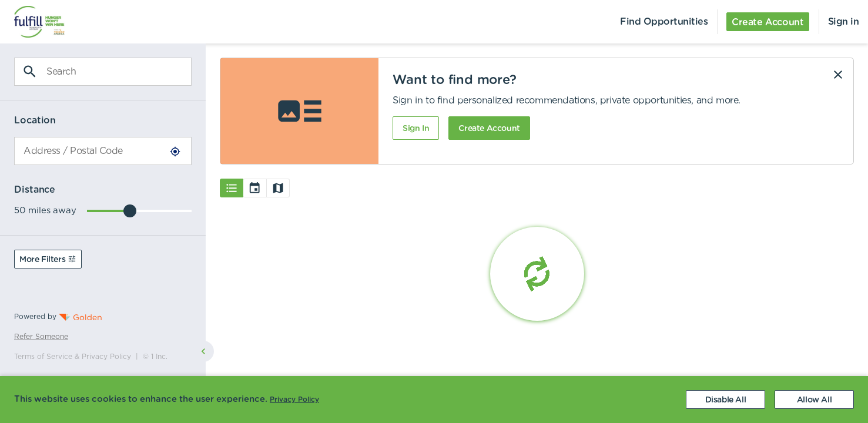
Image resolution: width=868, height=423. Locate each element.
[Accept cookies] (814, 399)
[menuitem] (32, 22)
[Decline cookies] (725, 399)
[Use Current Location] (175, 152)
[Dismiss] (838, 75)
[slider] (130, 211)
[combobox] (103, 151)
